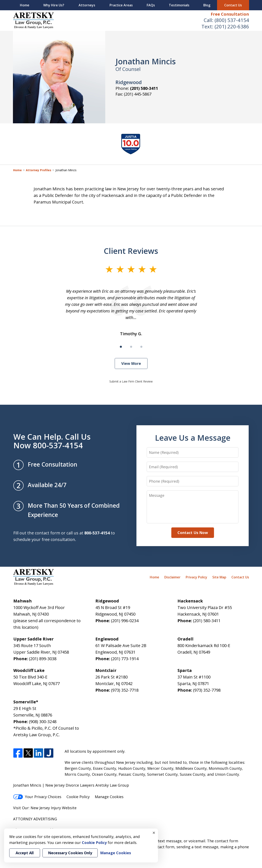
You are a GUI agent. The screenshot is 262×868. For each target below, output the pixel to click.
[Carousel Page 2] (131, 347)
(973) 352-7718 (125, 690)
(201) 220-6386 (232, 26)
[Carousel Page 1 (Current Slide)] (121, 347)
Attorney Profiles (39, 170)
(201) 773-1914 (125, 659)
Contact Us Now (193, 533)
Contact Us (233, 5)
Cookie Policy (78, 797)
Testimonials (179, 5)
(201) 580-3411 (144, 88)
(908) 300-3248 (43, 722)
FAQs (151, 5)
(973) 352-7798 (207, 690)
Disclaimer (172, 577)
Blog (207, 5)
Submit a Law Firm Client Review (131, 381)
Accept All (25, 853)
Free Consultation (230, 14)
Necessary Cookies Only (70, 853)
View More (131, 363)
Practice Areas (121, 5)
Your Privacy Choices (37, 797)
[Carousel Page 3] (141, 347)
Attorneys (87, 5)
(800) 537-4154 (232, 20)
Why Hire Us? (54, 5)
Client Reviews (131, 251)
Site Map (219, 577)
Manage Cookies (109, 797)
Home (25, 5)
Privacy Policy (196, 577)
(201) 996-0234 (125, 621)
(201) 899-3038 (43, 659)
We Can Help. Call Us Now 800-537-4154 (52, 441)
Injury (56, 808)
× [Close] (154, 833)
